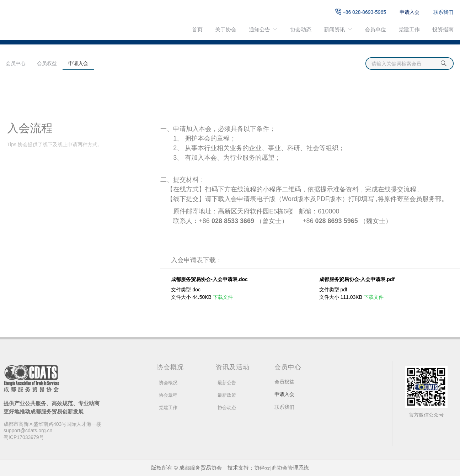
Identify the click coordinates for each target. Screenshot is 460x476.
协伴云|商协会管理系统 (282, 468)
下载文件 (223, 297)
